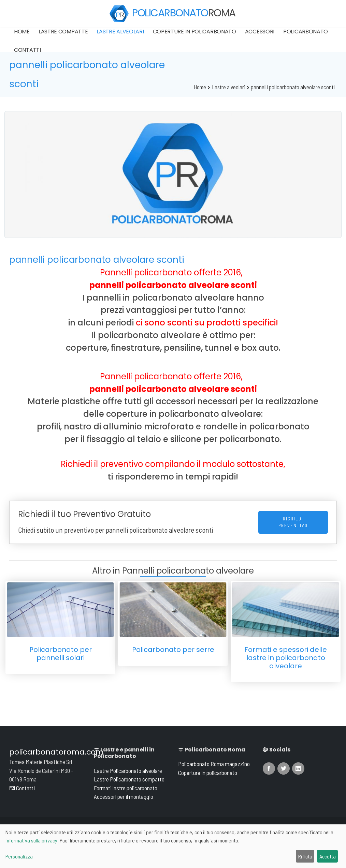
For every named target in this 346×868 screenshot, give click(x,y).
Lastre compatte (63, 32)
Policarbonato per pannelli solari (61, 654)
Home (22, 32)
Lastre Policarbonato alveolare (128, 771)
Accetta (328, 856)
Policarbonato (306, 32)
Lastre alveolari (120, 32)
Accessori (260, 32)
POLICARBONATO (172, 14)
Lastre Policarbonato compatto (129, 779)
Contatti (27, 50)
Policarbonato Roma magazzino (214, 764)
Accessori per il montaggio (124, 796)
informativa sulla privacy (31, 840)
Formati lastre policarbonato (126, 788)
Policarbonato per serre (173, 650)
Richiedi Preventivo (293, 522)
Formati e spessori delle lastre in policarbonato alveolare (286, 658)
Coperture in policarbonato (194, 32)
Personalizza (19, 856)
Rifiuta (305, 856)
